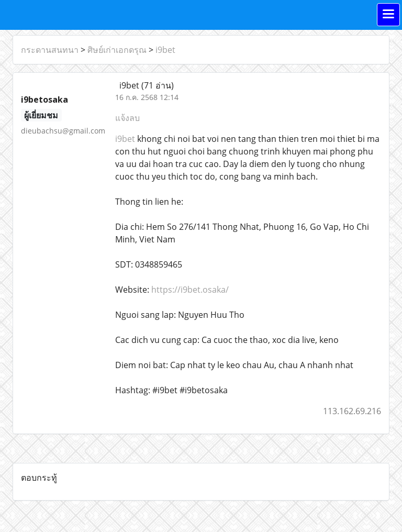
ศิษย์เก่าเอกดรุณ (117, 50)
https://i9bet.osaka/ (190, 290)
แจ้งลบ (127, 118)
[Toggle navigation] (388, 15)
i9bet (165, 50)
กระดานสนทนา (50, 50)
